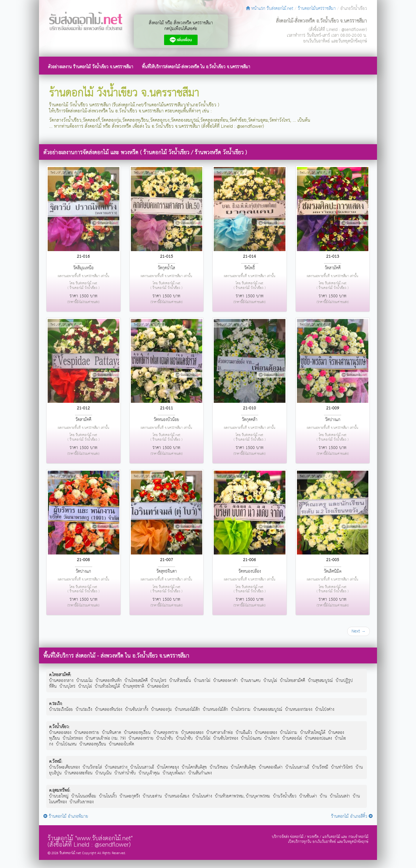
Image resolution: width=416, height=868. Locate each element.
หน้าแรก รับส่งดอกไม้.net (270, 9)
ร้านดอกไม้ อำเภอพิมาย (66, 816)
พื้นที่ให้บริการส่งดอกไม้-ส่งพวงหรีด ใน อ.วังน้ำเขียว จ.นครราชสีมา (196, 67)
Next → (359, 631)
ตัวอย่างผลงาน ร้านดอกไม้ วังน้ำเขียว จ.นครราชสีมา (91, 67)
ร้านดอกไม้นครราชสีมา (317, 9)
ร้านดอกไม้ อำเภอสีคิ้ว (352, 816)
